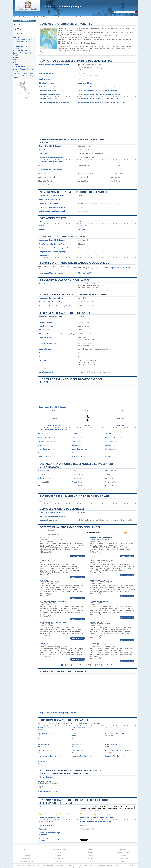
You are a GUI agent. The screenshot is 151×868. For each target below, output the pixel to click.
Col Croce (42, 728)
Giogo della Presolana (112, 756)
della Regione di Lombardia (119, 29)
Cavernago (109, 457)
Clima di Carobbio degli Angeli (62, 509)
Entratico (108, 453)
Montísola (75, 739)
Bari (106, 478)
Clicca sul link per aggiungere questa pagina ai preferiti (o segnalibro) (105, 814)
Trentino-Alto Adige (123, 853)
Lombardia (82, 226)
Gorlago (82, 36)
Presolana (42, 762)
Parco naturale (44, 256)
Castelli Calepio (77, 457)
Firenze (74, 478)
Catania (41, 482)
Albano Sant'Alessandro (80, 449)
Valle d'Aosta (123, 858)
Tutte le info (19, 33)
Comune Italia (18, 17)
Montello (75, 433)
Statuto (81, 248)
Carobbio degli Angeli (65, 29)
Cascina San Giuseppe (80, 728)
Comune (16, 49)
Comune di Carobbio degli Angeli (63, 237)
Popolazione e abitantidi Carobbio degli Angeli (74, 295)
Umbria (123, 855)
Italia (80, 222)
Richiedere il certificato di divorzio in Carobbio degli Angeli (99, 98)
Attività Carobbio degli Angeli (24, 74)
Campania (27, 859)
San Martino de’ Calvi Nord (48, 756)
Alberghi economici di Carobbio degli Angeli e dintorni (57, 713)
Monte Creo (76, 733)
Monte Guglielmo (111, 745)
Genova (107, 474)
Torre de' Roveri (44, 457)
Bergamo (81, 229)
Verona (74, 482)
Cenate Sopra (110, 449)
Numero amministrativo (21, 44)
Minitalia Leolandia (45, 781)
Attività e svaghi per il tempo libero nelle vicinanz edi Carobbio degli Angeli (70, 772)
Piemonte (91, 853)
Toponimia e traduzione (22, 51)
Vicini (15, 62)
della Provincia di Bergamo (98, 29)
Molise (91, 850)
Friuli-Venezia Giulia (59, 850)
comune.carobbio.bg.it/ (86, 83)
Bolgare (74, 441)
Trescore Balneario (45, 441)
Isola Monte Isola (44, 745)
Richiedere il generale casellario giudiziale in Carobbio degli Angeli (102, 102)
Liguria (59, 855)
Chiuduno (89, 36)
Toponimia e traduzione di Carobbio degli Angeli (75, 263)
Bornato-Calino (44, 739)
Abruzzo (27, 850)
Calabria (27, 856)
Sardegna (91, 858)
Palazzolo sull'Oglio (71, 38)
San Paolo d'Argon (111, 437)
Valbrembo (44, 793)
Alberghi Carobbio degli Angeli (63, 671)
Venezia (107, 482)
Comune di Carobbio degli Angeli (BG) (67, 24)
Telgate (74, 445)
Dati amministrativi (53, 218)
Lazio (59, 853)
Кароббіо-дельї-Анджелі (54, 273)
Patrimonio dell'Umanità (22, 67)
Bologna (41, 478)
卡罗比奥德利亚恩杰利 (86, 273)
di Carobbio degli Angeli (63, 7)
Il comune (17, 37)
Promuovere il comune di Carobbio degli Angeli (97, 818)
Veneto (123, 861)
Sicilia (91, 861)
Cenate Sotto (109, 441)
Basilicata (27, 853)
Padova (74, 486)
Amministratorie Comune (22, 42)
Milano (74, 470)
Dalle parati (17, 71)
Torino (41, 474)
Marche (59, 861)
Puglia (91, 855)
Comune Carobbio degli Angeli (59, 17)
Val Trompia (76, 750)
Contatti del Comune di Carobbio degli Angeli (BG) (76, 61)
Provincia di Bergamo (43, 17)
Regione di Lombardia (30, 17)
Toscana (123, 850)
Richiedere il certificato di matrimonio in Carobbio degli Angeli (100, 95)
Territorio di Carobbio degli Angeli (66, 313)
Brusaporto (42, 453)
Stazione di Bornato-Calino (114, 733)
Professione (51, 531)
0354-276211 (83, 73)
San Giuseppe (110, 728)
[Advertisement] (88, 120)
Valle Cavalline (44, 733)
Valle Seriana (43, 750)
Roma (41, 470)
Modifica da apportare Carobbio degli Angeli (96, 821)
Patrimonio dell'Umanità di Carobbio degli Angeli (75, 496)
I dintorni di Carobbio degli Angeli (65, 720)
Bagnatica (42, 445)
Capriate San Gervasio (48, 783)
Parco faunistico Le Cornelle (48, 791)
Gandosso (108, 445)
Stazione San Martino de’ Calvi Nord (117, 750)
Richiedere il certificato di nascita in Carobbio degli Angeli (98, 87)
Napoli (107, 470)
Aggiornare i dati (46, 52)
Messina (41, 486)
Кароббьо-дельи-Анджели (120, 268)
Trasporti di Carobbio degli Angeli (65, 280)
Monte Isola (109, 739)
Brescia (108, 486)
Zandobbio (97, 36)
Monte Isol (75, 745)
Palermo (75, 474)
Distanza (16, 64)
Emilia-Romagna (27, 861)
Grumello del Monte (45, 449)
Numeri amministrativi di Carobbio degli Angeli (73, 192)
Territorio (16, 60)
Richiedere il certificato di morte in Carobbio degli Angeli (98, 91)
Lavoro (19, 25)
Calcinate (75, 453)
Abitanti (16, 57)
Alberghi (20, 29)
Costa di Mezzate (54, 426)
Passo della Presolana (79, 756)
